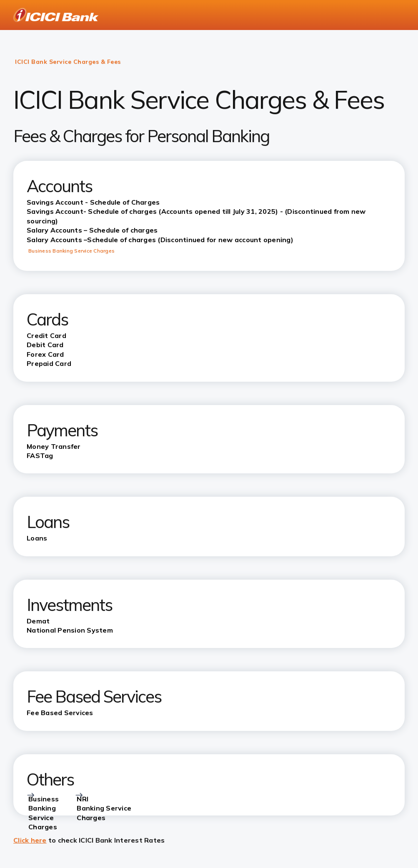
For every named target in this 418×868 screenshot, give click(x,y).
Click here (30, 840)
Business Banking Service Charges (71, 251)
